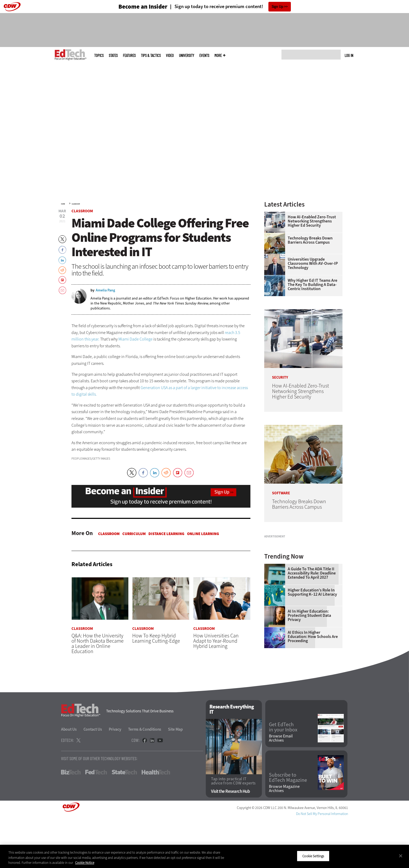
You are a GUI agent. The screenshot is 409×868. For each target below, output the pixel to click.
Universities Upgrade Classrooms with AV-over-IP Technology (313, 263)
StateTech (124, 821)
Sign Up (277, 7)
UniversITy (187, 55)
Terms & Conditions (145, 778)
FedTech (96, 821)
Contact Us (93, 778)
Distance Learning (166, 534)
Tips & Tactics (151, 55)
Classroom (76, 204)
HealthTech (156, 821)
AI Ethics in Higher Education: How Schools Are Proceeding (313, 702)
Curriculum (134, 534)
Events (204, 55)
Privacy (115, 778)
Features (129, 55)
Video (170, 55)
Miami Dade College (136, 339)
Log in (349, 55)
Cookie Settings (313, 856)
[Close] (401, 856)
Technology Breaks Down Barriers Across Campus (310, 240)
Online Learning (203, 534)
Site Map (175, 778)
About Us (69, 778)
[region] (204, 856)
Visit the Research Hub (230, 840)
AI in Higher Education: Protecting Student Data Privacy (309, 681)
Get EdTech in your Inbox (283, 776)
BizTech (71, 821)
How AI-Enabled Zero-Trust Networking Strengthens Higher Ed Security (312, 221)
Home (63, 204)
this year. (92, 339)
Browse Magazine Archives (284, 837)
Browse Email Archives (281, 787)
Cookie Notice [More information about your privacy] (85, 863)
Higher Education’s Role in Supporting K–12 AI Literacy (312, 658)
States (113, 55)
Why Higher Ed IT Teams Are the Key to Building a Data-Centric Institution (312, 285)
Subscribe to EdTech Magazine (288, 826)
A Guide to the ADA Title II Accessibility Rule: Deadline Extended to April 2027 (312, 638)
